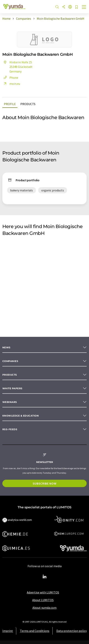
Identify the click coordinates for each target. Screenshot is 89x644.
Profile (10, 104)
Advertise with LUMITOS (43, 592)
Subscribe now (44, 483)
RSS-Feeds (10, 429)
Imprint (8, 631)
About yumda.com (44, 608)
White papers (12, 388)
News (6, 347)
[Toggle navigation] (84, 7)
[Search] (57, 7)
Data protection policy (71, 631)
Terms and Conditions (35, 631)
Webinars (10, 402)
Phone (10, 78)
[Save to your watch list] (76, 7)
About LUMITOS (43, 600)
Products (28, 104)
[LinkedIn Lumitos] (45, 577)
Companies (10, 361)
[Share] (64, 7)
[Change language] (70, 7)
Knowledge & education (21, 416)
